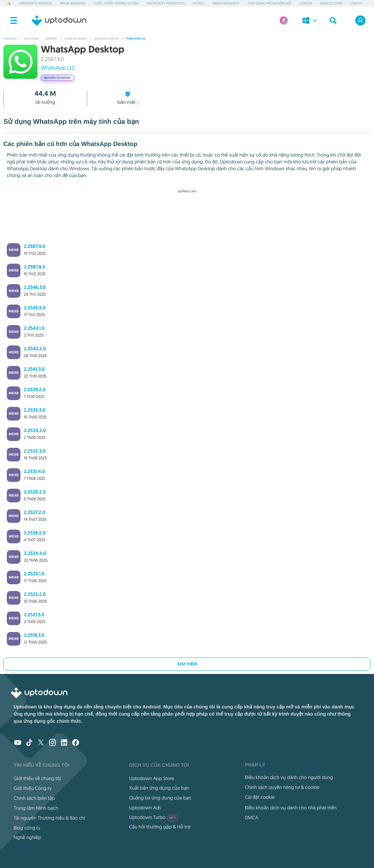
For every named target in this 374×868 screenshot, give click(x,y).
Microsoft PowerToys (166, 3)
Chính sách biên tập (34, 798)
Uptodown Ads (145, 808)
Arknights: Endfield (36, 3)
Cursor (306, 3)
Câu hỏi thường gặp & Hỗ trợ (160, 827)
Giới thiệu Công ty (33, 788)
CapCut (357, 3)
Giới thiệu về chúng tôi (37, 778)
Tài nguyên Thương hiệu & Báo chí (49, 818)
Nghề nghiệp (27, 837)
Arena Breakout (226, 3)
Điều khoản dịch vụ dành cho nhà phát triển (291, 808)
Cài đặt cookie (260, 797)
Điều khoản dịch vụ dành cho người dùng (289, 777)
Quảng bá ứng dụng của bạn (160, 798)
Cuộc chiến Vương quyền (116, 3)
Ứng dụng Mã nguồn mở (269, 3)
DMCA (252, 818)
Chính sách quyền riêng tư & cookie (282, 787)
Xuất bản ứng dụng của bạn (159, 788)
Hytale (198, 3)
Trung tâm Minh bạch (36, 808)
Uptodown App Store (152, 778)
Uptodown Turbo (153, 817)
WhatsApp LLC (58, 68)
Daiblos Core (331, 3)
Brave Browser (73, 3)
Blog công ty (27, 828)
